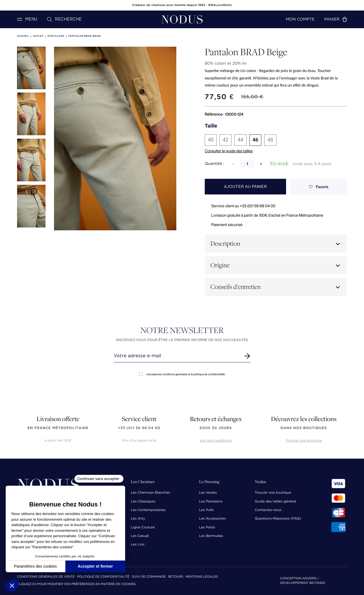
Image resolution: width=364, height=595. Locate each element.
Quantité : (214, 164)
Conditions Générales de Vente (46, 577)
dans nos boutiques (304, 428)
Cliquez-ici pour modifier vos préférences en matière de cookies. (77, 584)
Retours (176, 577)
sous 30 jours (216, 428)
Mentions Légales (202, 577)
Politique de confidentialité (103, 577)
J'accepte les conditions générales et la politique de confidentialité (182, 374)
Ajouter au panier (246, 187)
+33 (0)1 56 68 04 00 (139, 428)
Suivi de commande (149, 577)
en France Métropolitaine (58, 428)
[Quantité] (247, 164)
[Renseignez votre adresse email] (177, 356)
